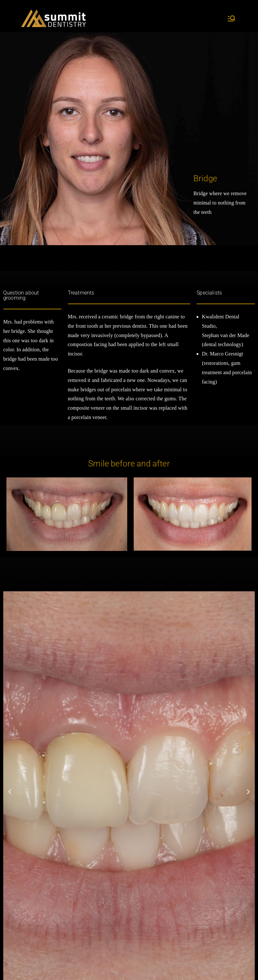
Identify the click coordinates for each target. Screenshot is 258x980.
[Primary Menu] (232, 18)
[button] (10, 792)
